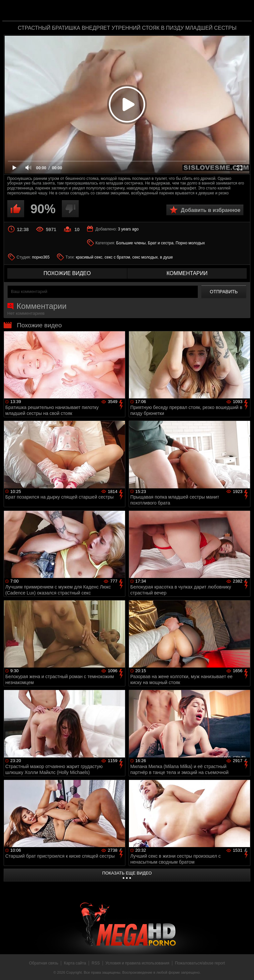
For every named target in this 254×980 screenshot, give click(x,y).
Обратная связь (44, 963)
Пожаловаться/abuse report (200, 963)
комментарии (187, 273)
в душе (167, 257)
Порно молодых (190, 243)
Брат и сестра (161, 243)
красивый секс (89, 257)
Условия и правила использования (137, 963)
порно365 (41, 257)
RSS (96, 963)
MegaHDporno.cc (140, 11)
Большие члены (131, 243)
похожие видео (67, 273)
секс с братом (117, 257)
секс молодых (145, 257)
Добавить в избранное (211, 210)
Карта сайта (75, 963)
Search (242, 11)
